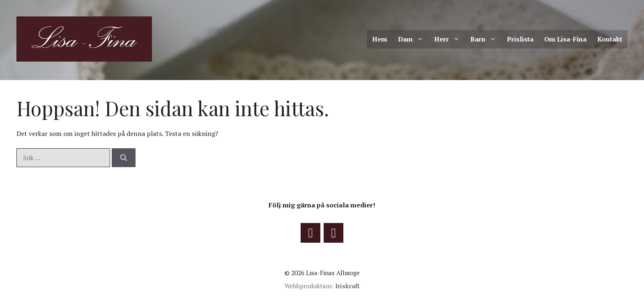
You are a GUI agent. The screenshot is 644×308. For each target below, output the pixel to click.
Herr (450, 39)
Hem (380, 39)
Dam (413, 39)
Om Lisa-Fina (565, 39)
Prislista (520, 39)
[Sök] (124, 158)
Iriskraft (347, 286)
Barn (486, 39)
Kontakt (610, 39)
